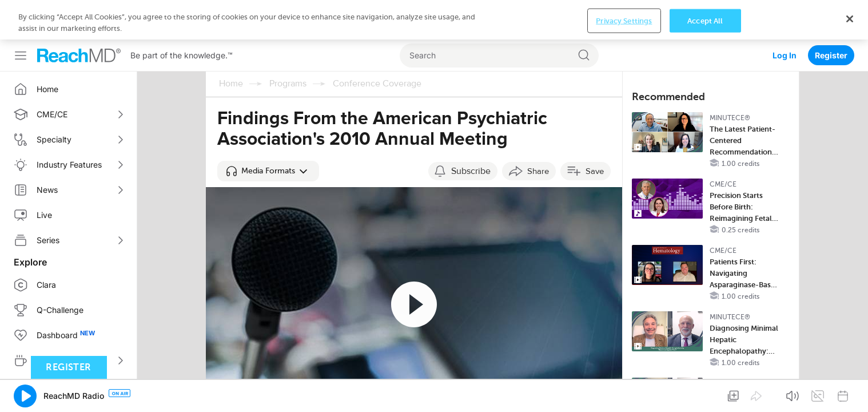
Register (831, 16)
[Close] (850, 391)
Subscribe (471, 171)
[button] (268, 171)
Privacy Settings (624, 393)
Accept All (705, 393)
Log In (785, 16)
